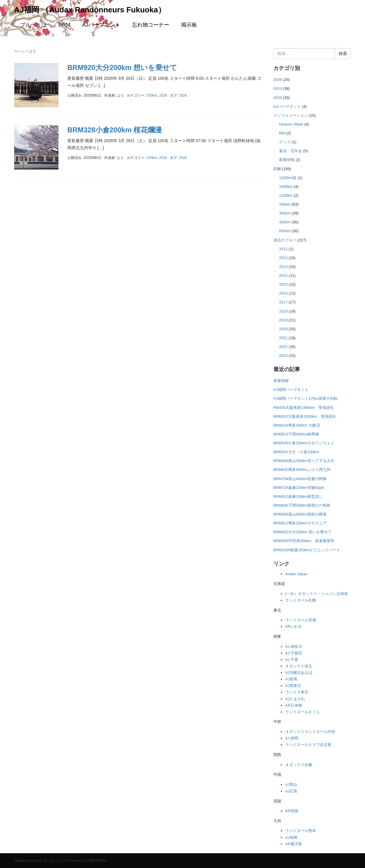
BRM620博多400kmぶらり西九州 (302, 470)
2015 (283, 284)
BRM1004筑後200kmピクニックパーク (307, 550)
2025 (278, 98)
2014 (283, 275)
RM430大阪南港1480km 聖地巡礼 (304, 408)
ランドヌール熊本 (301, 831)
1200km (286, 195)
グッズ (285, 142)
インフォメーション (291, 115)
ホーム (19, 51)
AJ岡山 (291, 785)
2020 (283, 329)
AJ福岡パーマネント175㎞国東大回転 (306, 398)
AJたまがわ (295, 699)
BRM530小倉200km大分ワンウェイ (304, 443)
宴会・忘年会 (291, 151)
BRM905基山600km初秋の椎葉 (300, 514)
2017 (283, 302)
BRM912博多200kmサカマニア (300, 523)
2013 (283, 267)
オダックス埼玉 (299, 666)
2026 (163, 95)
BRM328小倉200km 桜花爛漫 (115, 130)
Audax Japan (296, 574)
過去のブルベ (285, 240)
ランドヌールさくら (303, 712)
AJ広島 (291, 791)
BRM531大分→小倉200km (296, 452)
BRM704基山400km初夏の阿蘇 (300, 479)
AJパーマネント (101, 25)
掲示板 (189, 25)
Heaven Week (291, 124)
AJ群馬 (291, 679)
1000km (286, 187)
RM (282, 133)
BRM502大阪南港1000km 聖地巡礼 (305, 416)
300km (285, 213)
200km (152, 95)
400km (285, 222)
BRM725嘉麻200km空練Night (299, 488)
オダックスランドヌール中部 (310, 732)
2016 (283, 293)
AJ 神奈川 (294, 647)
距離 (277, 169)
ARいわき (294, 626)
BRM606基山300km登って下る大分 (304, 461)
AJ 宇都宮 (294, 653)
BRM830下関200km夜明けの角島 (302, 505)
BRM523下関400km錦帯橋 (296, 434)
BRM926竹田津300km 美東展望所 (304, 541)
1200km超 (288, 178)
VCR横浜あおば (299, 673)
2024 (278, 88)
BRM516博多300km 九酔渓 (297, 425)
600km (285, 231)
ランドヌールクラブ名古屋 (308, 745)
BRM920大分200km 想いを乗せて (122, 68)
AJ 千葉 (292, 660)
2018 (283, 311)
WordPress (98, 861)
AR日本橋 (294, 705)
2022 (283, 347)
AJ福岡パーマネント (291, 390)
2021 (283, 338)
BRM (64, 25)
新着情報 (287, 160)
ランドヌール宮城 (301, 620)
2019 (283, 320)
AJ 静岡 (292, 738)
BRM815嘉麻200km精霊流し (298, 496)
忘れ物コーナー (151, 25)
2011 (283, 249)
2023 (283, 356)
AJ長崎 (291, 837)
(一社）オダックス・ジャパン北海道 (317, 594)
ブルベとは (33, 25)
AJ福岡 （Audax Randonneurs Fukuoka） (90, 10)
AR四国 (292, 811)
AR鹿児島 (294, 844)
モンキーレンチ (56, 861)
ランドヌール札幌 (301, 600)
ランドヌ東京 (297, 692)
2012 (283, 258)
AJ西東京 (293, 686)
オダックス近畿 (299, 765)
